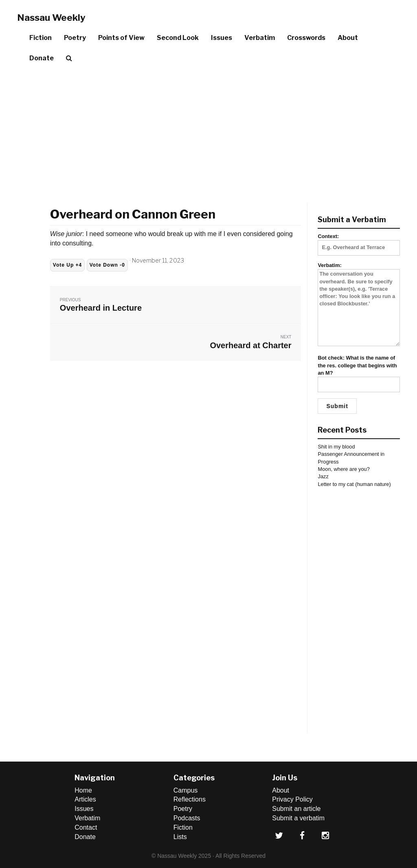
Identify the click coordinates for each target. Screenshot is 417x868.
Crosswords (306, 38)
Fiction (41, 38)
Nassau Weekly (51, 18)
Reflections (190, 799)
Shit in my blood (336, 447)
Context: (359, 242)
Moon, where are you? (343, 469)
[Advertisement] (208, 130)
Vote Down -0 (107, 265)
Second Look (178, 38)
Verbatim (260, 38)
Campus (186, 790)
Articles (85, 799)
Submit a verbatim (298, 818)
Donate (42, 58)
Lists (180, 837)
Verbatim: (359, 305)
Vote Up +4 (67, 265)
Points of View (121, 38)
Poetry (75, 38)
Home (83, 790)
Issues (222, 38)
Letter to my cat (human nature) (354, 484)
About (348, 38)
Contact (86, 827)
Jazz (323, 476)
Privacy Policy (292, 799)
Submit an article (296, 809)
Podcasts (187, 818)
